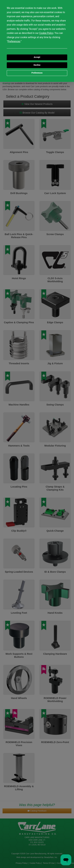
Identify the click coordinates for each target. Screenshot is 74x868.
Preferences (37, 73)
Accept (37, 57)
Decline (37, 65)
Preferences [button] (14, 41)
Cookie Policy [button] (46, 33)
